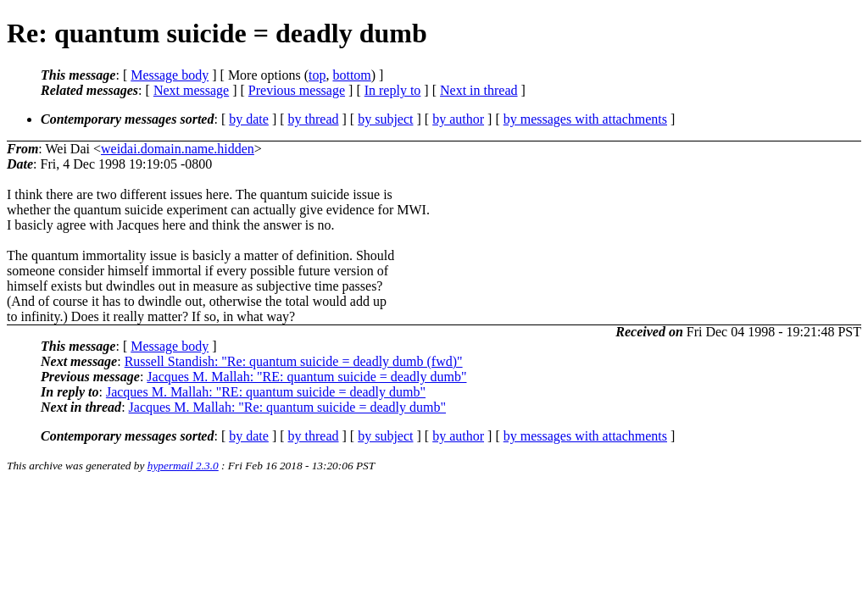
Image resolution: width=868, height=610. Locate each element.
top (317, 75)
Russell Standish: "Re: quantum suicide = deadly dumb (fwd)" (294, 361)
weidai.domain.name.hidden (178, 149)
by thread (314, 119)
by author (458, 119)
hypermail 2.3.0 (183, 466)
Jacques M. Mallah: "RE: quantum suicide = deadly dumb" (306, 377)
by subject (385, 119)
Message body (170, 75)
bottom (351, 75)
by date (249, 119)
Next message (191, 90)
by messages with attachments (585, 119)
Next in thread (479, 90)
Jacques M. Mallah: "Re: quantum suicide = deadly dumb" (287, 407)
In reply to (393, 90)
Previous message (297, 90)
